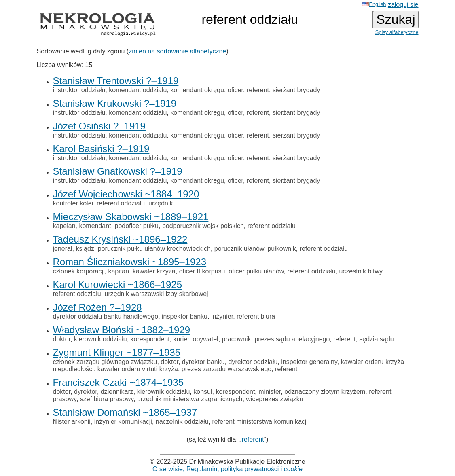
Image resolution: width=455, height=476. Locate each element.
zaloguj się (403, 5)
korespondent (150, 339)
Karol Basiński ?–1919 (101, 149)
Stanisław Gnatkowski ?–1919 (118, 171)
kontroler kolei (73, 203)
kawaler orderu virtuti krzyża (138, 369)
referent (258, 90)
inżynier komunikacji (123, 422)
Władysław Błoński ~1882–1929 (122, 330)
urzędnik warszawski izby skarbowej (157, 294)
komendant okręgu (197, 90)
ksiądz (85, 249)
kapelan (64, 226)
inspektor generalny (309, 362)
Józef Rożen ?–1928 (97, 307)
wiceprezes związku (274, 399)
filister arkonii (72, 422)
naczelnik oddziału (182, 422)
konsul (203, 392)
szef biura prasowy (107, 399)
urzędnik (161, 203)
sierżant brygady (296, 90)
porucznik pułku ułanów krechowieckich (154, 249)
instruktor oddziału (79, 90)
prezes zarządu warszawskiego (226, 369)
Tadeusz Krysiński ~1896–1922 (120, 239)
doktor (62, 339)
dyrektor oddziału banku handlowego (106, 316)
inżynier (222, 316)
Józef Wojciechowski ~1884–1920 (126, 194)
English (374, 4)
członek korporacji (79, 271)
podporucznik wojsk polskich (203, 226)
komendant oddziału (138, 90)
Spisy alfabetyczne (397, 32)
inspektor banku (185, 316)
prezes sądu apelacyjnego (292, 339)
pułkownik (281, 249)
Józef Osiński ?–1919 (99, 126)
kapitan (119, 271)
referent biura (256, 316)
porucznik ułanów (239, 249)
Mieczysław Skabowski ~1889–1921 (131, 217)
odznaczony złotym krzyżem (325, 392)
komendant (95, 226)
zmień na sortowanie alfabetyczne (177, 51)
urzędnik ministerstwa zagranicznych (190, 399)
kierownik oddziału (101, 339)
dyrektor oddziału (253, 362)
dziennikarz (117, 392)
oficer (235, 90)
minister (270, 392)
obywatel (205, 339)
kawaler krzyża (154, 271)
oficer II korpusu (202, 271)
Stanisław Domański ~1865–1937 (125, 412)
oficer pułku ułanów (256, 271)
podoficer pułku (137, 226)
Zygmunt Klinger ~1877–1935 (117, 352)
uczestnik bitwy (361, 271)
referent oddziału (121, 203)
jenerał (63, 249)
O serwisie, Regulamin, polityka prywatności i (227, 469)
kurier (181, 339)
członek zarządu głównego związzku (105, 362)
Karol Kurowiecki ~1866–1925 (118, 285)
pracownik (237, 339)
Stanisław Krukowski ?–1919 (115, 103)
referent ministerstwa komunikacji (260, 422)
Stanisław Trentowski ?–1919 (116, 81)
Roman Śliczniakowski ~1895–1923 (130, 262)
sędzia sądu (376, 339)
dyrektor (86, 392)
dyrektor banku (203, 362)
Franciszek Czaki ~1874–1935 (119, 382)
